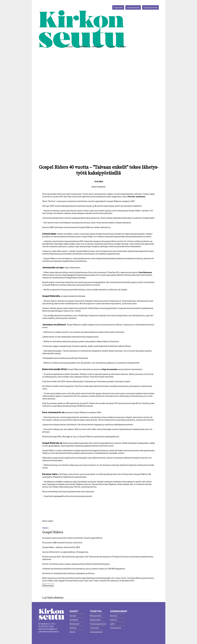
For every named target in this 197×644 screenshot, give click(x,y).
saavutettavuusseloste (49, 631)
